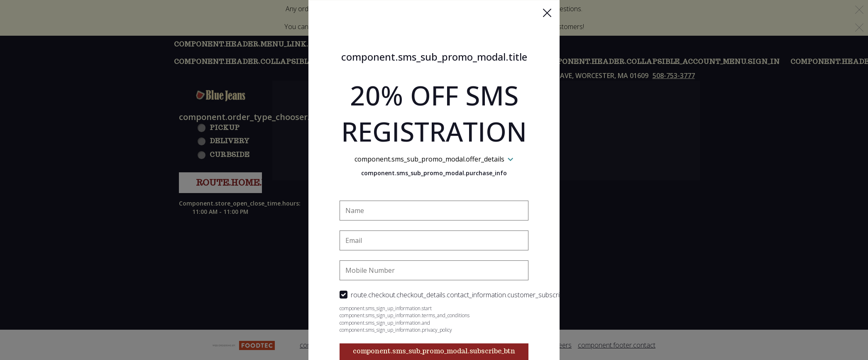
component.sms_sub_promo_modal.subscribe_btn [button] (434, 351)
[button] (547, 13)
